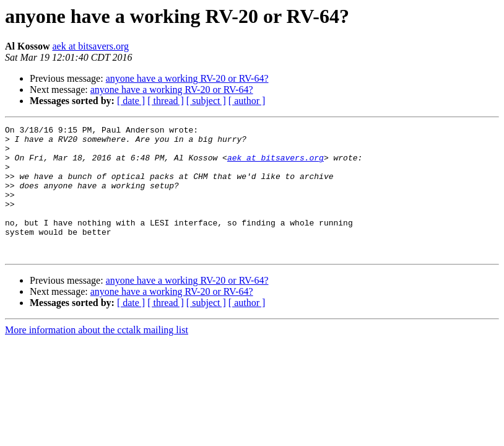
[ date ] (131, 101)
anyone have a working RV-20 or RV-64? (187, 78)
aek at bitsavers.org (90, 46)
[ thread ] (166, 101)
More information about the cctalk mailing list (97, 356)
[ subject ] (206, 101)
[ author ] (247, 101)
